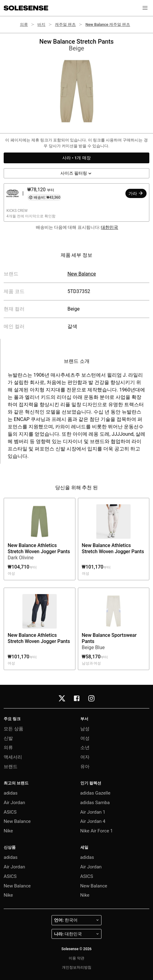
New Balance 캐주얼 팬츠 (108, 24)
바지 (41, 24)
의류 (24, 24)
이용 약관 (76, 958)
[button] (145, 8)
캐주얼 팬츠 (65, 24)
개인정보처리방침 (77, 967)
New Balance (82, 274)
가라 (136, 193)
